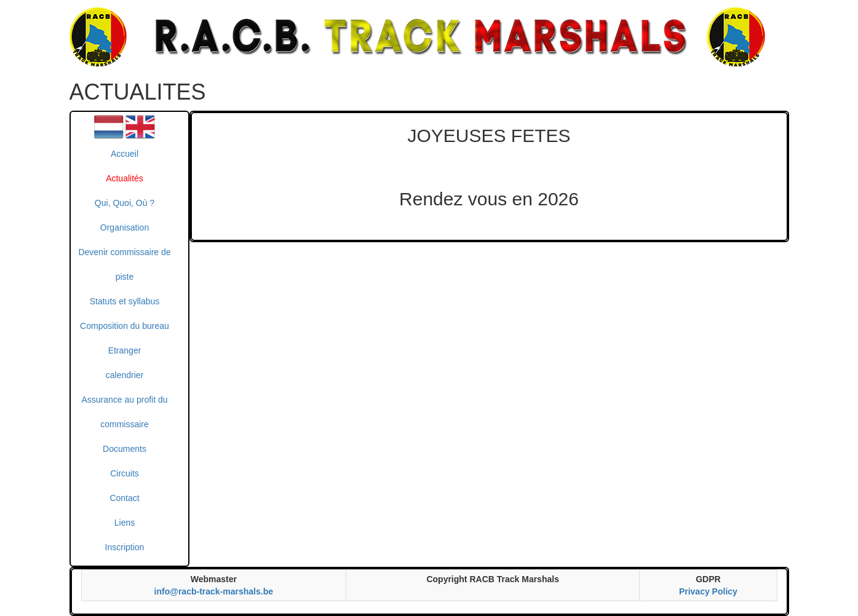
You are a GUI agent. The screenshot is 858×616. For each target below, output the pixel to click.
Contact (124, 498)
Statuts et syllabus (125, 301)
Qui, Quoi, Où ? (125, 203)
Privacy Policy (708, 591)
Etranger (125, 350)
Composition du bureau (125, 326)
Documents (125, 449)
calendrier (125, 375)
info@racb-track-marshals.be (214, 591)
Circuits (125, 473)
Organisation (125, 227)
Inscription (125, 547)
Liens (125, 523)
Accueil (125, 154)
